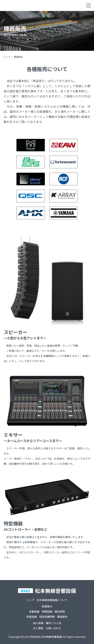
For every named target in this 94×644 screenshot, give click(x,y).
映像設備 (47, 611)
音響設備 (34, 611)
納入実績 (38, 623)
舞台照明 (60, 611)
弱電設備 (32, 617)
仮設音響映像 (47, 617)
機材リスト (52, 623)
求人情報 (38, 628)
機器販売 (62, 617)
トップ (7, 57)
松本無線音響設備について (52, 600)
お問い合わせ (53, 628)
